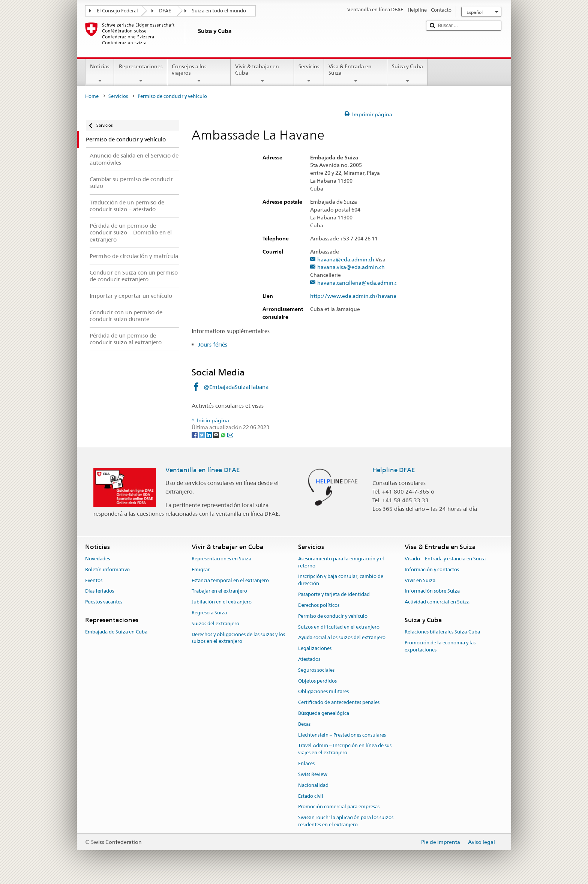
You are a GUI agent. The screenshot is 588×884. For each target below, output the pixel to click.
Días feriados (100, 591)
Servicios (309, 74)
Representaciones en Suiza (221, 559)
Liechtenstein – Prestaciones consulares (342, 735)
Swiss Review (313, 774)
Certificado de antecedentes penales (339, 702)
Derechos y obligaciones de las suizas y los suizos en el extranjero (238, 638)
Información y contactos (432, 570)
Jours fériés (213, 344)
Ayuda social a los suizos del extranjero (342, 638)
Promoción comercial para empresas (339, 807)
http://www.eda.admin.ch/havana (357, 296)
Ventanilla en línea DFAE (203, 470)
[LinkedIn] (209, 434)
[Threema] (217, 434)
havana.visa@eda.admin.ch (351, 267)
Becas (304, 724)
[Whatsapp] (224, 434)
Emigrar (201, 570)
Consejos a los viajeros (199, 74)
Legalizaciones (315, 648)
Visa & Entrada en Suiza (356, 74)
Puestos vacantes (104, 602)
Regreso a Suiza (209, 613)
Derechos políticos (319, 605)
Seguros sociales (316, 670)
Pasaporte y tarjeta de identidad (334, 594)
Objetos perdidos (317, 681)
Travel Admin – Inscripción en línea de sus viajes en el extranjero (345, 749)
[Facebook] (195, 434)
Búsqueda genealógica (324, 713)
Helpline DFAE (394, 470)
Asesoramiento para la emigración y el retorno (341, 562)
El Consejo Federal (117, 11)
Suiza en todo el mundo (219, 11)
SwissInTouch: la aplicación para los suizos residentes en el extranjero (346, 821)
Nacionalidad (313, 785)
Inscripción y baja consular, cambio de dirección (341, 580)
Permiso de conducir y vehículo (333, 616)
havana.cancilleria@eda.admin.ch (359, 283)
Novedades (97, 559)
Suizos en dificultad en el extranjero (339, 627)
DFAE (165, 11)
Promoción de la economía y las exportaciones (440, 646)
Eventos (94, 580)
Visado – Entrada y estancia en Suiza (445, 559)
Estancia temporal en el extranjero (230, 580)
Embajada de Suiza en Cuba (116, 632)
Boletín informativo (107, 570)
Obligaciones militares (323, 692)
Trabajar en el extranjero (219, 591)
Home (92, 96)
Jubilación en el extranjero (222, 602)
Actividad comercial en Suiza (437, 602)
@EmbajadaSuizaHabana (236, 387)
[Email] (230, 434)
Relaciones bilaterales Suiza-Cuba (442, 632)
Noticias (100, 74)
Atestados (309, 659)
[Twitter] (202, 434)
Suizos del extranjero (215, 624)
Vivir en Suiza (420, 580)
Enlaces (306, 763)
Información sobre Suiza (432, 591)
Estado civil (311, 796)
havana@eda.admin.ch (346, 260)
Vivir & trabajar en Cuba (262, 74)
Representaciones (140, 74)
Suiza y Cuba (407, 74)
